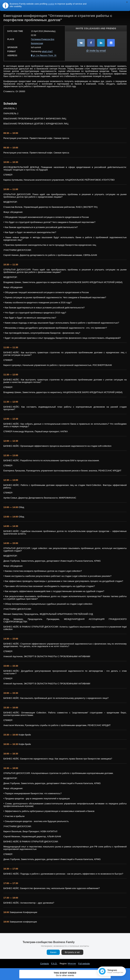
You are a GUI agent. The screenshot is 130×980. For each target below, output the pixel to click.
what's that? (47, 51)
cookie (51, 4)
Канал (53, 952)
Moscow (72, 964)
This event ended (65, 974)
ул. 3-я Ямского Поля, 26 (45, 56)
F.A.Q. (54, 964)
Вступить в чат (72, 952)
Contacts (44, 964)
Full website (84, 964)
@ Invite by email (96, 51)
